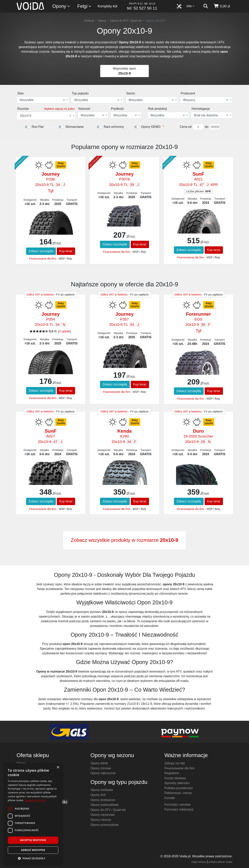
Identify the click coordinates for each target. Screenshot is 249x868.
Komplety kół (107, 6)
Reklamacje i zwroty (178, 793)
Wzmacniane (75, 127)
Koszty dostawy (175, 778)
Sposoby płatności (177, 783)
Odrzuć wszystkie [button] (33, 850)
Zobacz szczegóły (41, 251)
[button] (33, 858)
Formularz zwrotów (178, 805)
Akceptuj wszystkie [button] (33, 840)
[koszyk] (222, 6)
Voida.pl (89, 21)
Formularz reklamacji (179, 809)
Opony (61, 6)
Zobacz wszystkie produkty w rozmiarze (124, 540)
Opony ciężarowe (103, 815)
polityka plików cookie (221, 862)
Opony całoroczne (103, 773)
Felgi (84, 6)
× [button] (58, 767)
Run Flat (38, 127)
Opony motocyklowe (104, 805)
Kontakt (170, 798)
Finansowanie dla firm (43, 259)
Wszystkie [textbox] (42, 100)
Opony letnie (99, 763)
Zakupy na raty (175, 763)
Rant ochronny (114, 127)
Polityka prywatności (178, 788)
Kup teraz (66, 251)
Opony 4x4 (98, 795)
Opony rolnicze (101, 820)
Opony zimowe (101, 768)
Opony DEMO (151, 127)
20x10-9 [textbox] (46, 116)
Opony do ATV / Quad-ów (126, 21)
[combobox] (43, 100)
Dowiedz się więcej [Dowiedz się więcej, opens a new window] (35, 800)
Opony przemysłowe (105, 825)
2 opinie (64, 331)
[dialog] (33, 814)
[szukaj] (206, 6)
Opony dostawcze (103, 800)
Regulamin (172, 773)
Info (191, 6)
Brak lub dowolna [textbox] (211, 115)
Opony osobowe (102, 790)
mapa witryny (199, 862)
